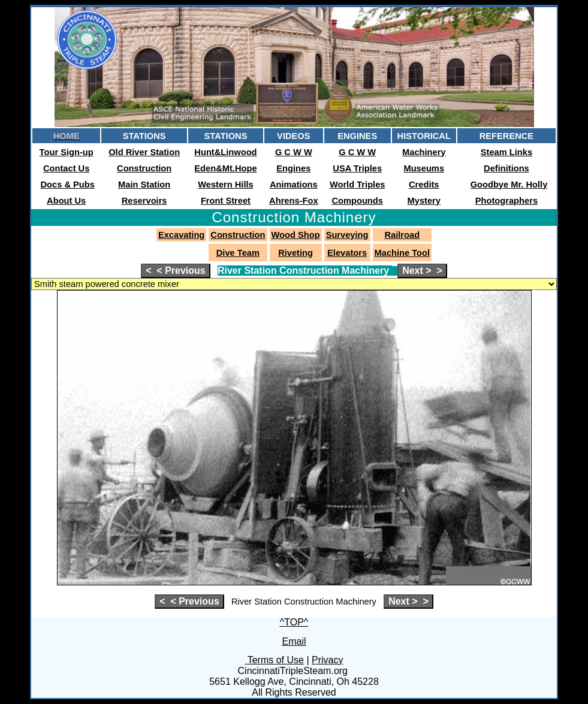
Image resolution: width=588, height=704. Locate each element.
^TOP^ (294, 622)
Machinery (424, 152)
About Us (66, 201)
